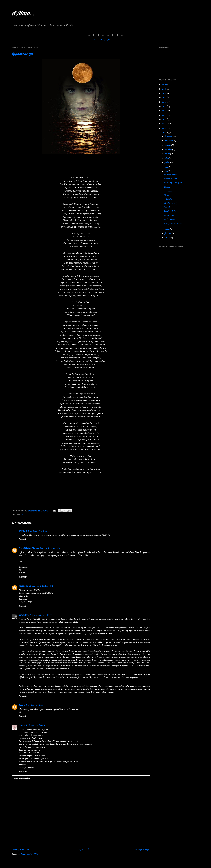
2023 (165, 85)
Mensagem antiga (142, 849)
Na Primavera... (171, 216)
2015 (165, 115)
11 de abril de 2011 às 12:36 (35, 726)
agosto (167, 154)
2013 (165, 124)
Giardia (22, 531)
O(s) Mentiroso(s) (171, 203)
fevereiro (168, 233)
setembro (168, 149)
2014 (165, 120)
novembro (169, 141)
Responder (23, 539)
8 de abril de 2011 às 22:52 (42, 586)
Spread (167, 207)
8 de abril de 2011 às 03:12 (37, 531)
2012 (165, 128)
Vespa (167, 195)
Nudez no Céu (170, 220)
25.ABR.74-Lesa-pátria (174, 183)
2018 (165, 102)
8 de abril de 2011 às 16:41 (50, 548)
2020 (165, 93)
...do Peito (168, 199)
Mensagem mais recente (22, 849)
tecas (21, 726)
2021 (165, 89)
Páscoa (167, 187)
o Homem (168, 191)
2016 (165, 111)
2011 (164, 133)
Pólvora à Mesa (171, 179)
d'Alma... (23, 13)
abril (167, 171)
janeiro (168, 238)
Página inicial (83, 849)
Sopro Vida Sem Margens (29, 548)
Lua (22, 515)
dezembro (169, 137)
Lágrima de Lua (22, 54)
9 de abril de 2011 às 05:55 (41, 615)
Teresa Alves (24, 615)
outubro (168, 145)
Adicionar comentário (22, 778)
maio (167, 167)
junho (167, 163)
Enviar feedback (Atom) (30, 854)
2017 (165, 106)
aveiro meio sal (25, 586)
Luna (21, 705)
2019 (165, 98)
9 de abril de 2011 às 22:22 (35, 705)
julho (167, 158)
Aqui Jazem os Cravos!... (174, 224)
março (167, 229)
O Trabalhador (170, 175)
